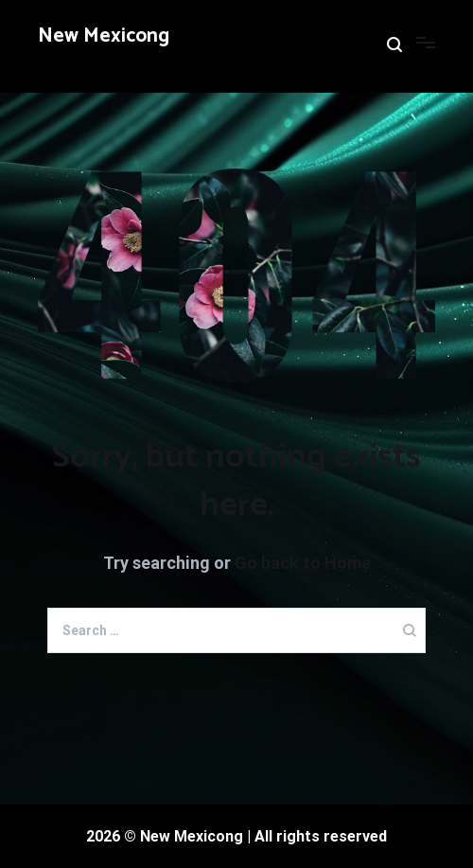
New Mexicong (104, 36)
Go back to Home (303, 563)
